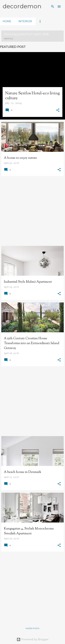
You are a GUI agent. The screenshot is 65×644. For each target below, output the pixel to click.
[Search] (53, 6)
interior (25, 21)
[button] (58, 111)
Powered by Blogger (33, 639)
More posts (32, 628)
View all (9, 39)
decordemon (22, 6)
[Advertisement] (32, 211)
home (7, 21)
